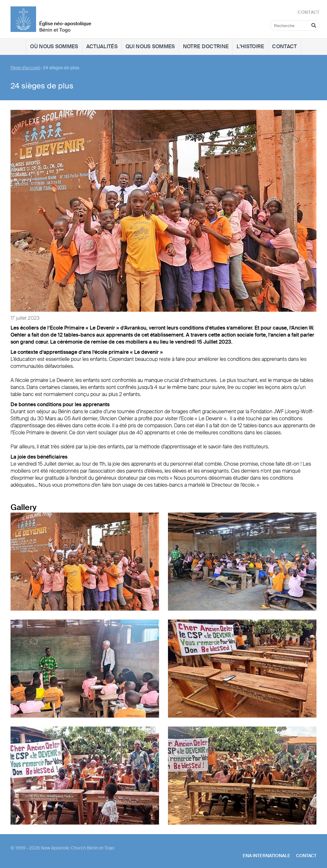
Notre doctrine (206, 46)
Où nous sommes (54, 46)
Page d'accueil (26, 68)
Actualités (102, 46)
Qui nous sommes (150, 46)
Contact (284, 46)
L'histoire (250, 46)
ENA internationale (266, 856)
